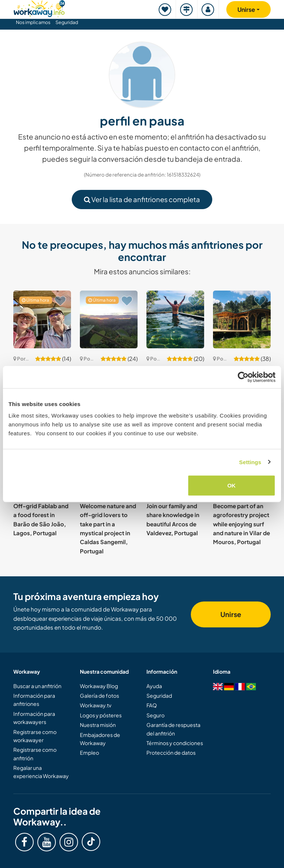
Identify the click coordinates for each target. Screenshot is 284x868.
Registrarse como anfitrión (35, 754)
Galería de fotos (99, 696)
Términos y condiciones (175, 743)
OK (232, 485)
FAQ (152, 705)
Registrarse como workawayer (35, 736)
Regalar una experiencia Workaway (41, 772)
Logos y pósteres (101, 715)
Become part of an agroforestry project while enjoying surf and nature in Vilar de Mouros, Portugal (241, 524)
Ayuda (154, 686)
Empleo (89, 753)
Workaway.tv (96, 705)
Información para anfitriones (34, 700)
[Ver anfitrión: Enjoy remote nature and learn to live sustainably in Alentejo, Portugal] (42, 319)
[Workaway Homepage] (39, 8)
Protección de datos (171, 753)
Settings (250, 462)
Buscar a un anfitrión (37, 686)
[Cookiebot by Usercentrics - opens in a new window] (243, 377)
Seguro (155, 715)
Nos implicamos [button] (33, 22)
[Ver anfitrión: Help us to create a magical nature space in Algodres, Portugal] (242, 319)
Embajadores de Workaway (100, 739)
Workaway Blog (99, 686)
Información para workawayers (34, 718)
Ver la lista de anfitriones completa (142, 199)
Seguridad (67, 22)
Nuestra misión (98, 725)
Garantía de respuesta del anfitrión (173, 729)
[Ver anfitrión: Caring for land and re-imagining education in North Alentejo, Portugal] (109, 319)
